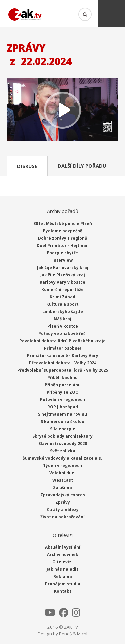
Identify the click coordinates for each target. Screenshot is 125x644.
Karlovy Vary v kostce (62, 282)
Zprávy (63, 502)
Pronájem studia (63, 584)
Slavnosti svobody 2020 (63, 443)
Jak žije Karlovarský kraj (63, 267)
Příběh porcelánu (63, 385)
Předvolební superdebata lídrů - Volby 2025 (63, 370)
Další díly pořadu (82, 166)
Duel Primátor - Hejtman (63, 245)
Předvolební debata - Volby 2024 (63, 363)
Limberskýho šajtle (63, 311)
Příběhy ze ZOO (63, 392)
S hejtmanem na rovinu (62, 414)
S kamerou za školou (62, 421)
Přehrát (62, 110)
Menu (112, 13)
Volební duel (62, 473)
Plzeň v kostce (63, 326)
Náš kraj (62, 319)
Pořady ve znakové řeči (62, 333)
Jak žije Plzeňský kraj (63, 275)
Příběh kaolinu (62, 377)
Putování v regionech (62, 399)
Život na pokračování (62, 517)
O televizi (62, 562)
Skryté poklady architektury (62, 436)
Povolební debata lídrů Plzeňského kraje (62, 341)
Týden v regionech (62, 465)
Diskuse (27, 166)
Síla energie (63, 429)
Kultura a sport (62, 304)
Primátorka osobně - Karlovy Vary (63, 355)
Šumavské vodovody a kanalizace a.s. (62, 458)
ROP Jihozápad (63, 407)
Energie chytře (62, 253)
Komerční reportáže (62, 289)
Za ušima (62, 487)
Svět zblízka (63, 451)
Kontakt (63, 591)
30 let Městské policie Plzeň (63, 223)
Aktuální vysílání (63, 547)
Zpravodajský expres (63, 495)
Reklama (63, 576)
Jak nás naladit (62, 569)
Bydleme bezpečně (63, 231)
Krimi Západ (62, 297)
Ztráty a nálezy (62, 509)
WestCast (63, 480)
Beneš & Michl (73, 634)
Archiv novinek (63, 554)
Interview (62, 260)
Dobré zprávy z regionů (63, 238)
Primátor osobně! (62, 348)
